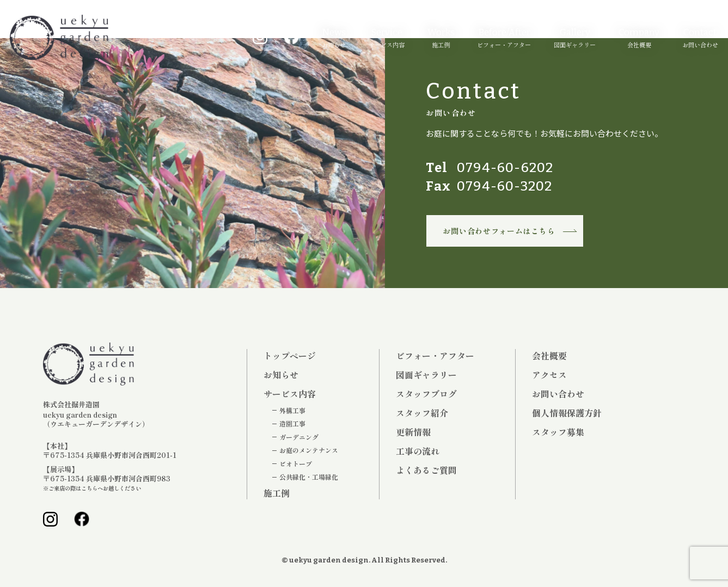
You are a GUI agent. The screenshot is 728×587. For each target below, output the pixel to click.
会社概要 (634, 45)
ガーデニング (299, 437)
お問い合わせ (695, 45)
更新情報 (413, 432)
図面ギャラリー (570, 45)
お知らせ (328, 45)
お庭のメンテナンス (309, 450)
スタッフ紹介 (422, 413)
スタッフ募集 (558, 432)
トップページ (290, 356)
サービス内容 (381, 45)
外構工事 (292, 411)
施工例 (436, 45)
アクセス (549, 375)
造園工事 (292, 424)
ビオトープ (296, 464)
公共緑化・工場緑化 (309, 477)
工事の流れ (418, 451)
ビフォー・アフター (499, 45)
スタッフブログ (426, 394)
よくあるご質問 (426, 470)
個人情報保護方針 (567, 413)
